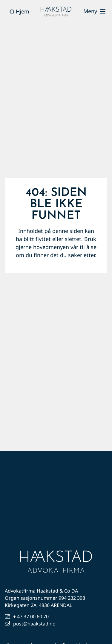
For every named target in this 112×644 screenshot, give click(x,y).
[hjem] (56, 12)
